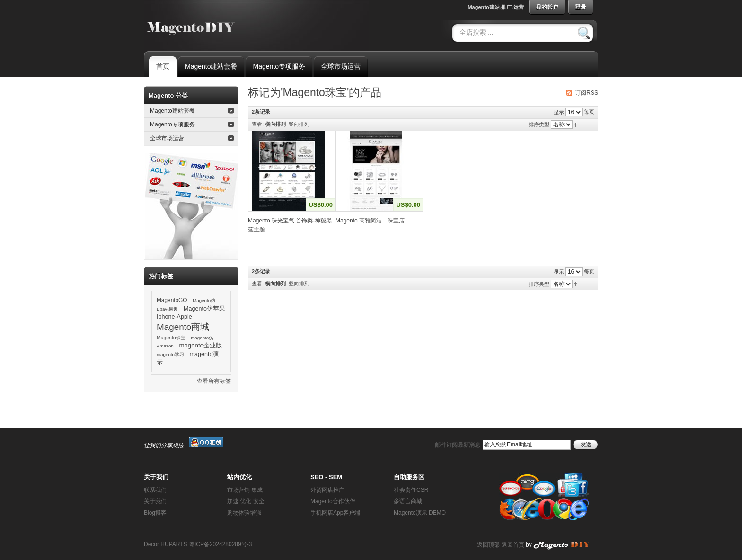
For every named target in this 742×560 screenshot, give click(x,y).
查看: (258, 124)
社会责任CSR (411, 490)
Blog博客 (155, 513)
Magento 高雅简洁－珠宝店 (370, 221)
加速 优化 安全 (246, 501)
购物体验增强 (244, 513)
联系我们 (155, 490)
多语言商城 (408, 501)
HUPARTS (174, 544)
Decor (151, 544)
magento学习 (170, 354)
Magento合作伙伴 (333, 501)
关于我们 (155, 501)
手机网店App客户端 (335, 513)
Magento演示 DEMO (420, 513)
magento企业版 (200, 345)
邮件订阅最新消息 (458, 445)
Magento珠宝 (171, 338)
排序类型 (539, 124)
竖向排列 (299, 124)
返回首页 (513, 545)
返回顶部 (488, 545)
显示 (559, 112)
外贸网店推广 (327, 490)
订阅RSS (587, 93)
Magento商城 (183, 327)
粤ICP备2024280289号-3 (220, 544)
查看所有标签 (214, 381)
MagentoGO (172, 300)
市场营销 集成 (245, 490)
